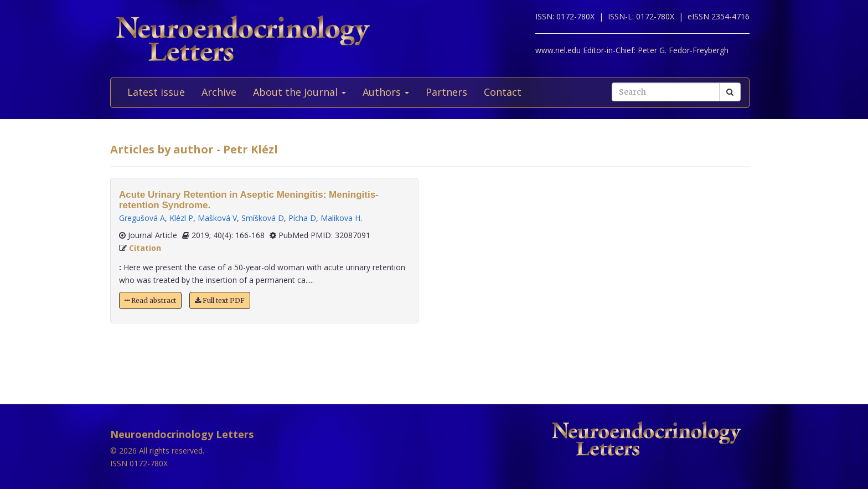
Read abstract (150, 300)
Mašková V (217, 218)
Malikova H (340, 218)
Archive (219, 92)
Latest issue (156, 92)
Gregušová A (142, 218)
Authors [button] (386, 92)
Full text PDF (220, 300)
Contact (503, 92)
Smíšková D (263, 218)
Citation (145, 248)
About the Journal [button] (299, 92)
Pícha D (302, 218)
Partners (446, 92)
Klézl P (181, 218)
